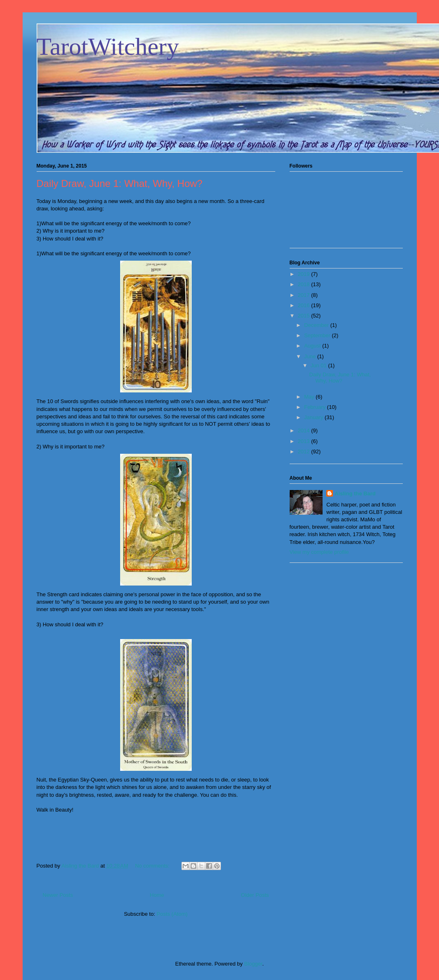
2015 (305, 316)
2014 (305, 430)
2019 (305, 274)
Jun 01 (319, 365)
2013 (305, 441)
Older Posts (255, 895)
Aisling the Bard (355, 493)
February (316, 407)
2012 (305, 451)
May (310, 397)
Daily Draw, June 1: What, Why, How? (120, 183)
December (317, 325)
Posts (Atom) (172, 914)
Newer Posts (58, 895)
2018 (305, 284)
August (313, 346)
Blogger (253, 964)
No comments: (153, 866)
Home (157, 895)
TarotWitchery (108, 47)
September (318, 335)
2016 (305, 305)
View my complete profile (319, 552)
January (314, 417)
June (311, 356)
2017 (305, 295)
